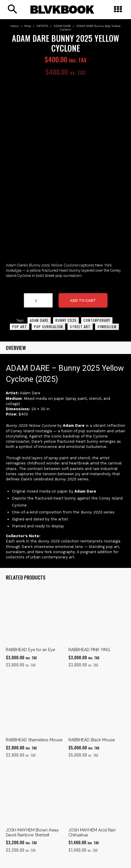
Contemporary (97, 320)
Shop (28, 26)
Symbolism (107, 327)
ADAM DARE (62, 26)
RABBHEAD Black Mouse (92, 740)
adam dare (39, 320)
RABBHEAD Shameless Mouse (34, 740)
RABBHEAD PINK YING (89, 650)
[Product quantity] (38, 300)
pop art (20, 327)
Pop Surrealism (48, 327)
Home (15, 26)
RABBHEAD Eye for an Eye (30, 650)
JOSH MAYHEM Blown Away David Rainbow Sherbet (32, 832)
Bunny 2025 (66, 320)
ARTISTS (42, 26)
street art (80, 327)
